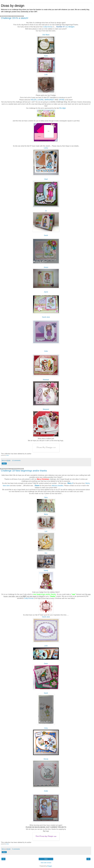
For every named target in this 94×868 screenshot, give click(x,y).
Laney (46, 148)
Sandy (46, 570)
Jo (46, 211)
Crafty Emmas (29, 598)
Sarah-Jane (46, 317)
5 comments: (16, 849)
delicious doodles (57, 486)
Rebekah (46, 380)
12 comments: (16, 460)
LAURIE (41, 100)
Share (4, 463)
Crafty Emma (47, 27)
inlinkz (7, 455)
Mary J (70, 483)
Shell (46, 179)
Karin (46, 56)
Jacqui (46, 267)
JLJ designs (70, 27)
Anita (46, 351)
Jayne (46, 292)
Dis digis (63, 108)
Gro (46, 553)
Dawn (46, 664)
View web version (46, 863)
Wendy (46, 759)
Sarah (46, 235)
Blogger (50, 866)
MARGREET (49, 100)
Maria (46, 514)
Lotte (46, 75)
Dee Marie (46, 35)
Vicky (46, 728)
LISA (46, 646)
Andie (46, 791)
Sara (46, 497)
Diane (37, 486)
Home (46, 859)
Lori (46, 531)
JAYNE (62, 100)
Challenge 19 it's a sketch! (15, 18)
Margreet (46, 409)
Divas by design (13, 6)
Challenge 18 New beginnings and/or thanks (24, 471)
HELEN (34, 100)
